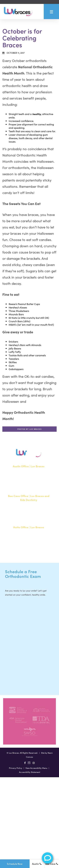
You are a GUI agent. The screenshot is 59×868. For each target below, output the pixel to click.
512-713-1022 (19, 551)
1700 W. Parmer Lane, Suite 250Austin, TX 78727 (29, 476)
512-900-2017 (20, 519)
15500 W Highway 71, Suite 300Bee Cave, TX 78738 (29, 510)
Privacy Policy (16, 768)
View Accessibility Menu (36, 768)
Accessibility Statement (30, 772)
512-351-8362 (20, 486)
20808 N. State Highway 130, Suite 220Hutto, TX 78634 (29, 539)
